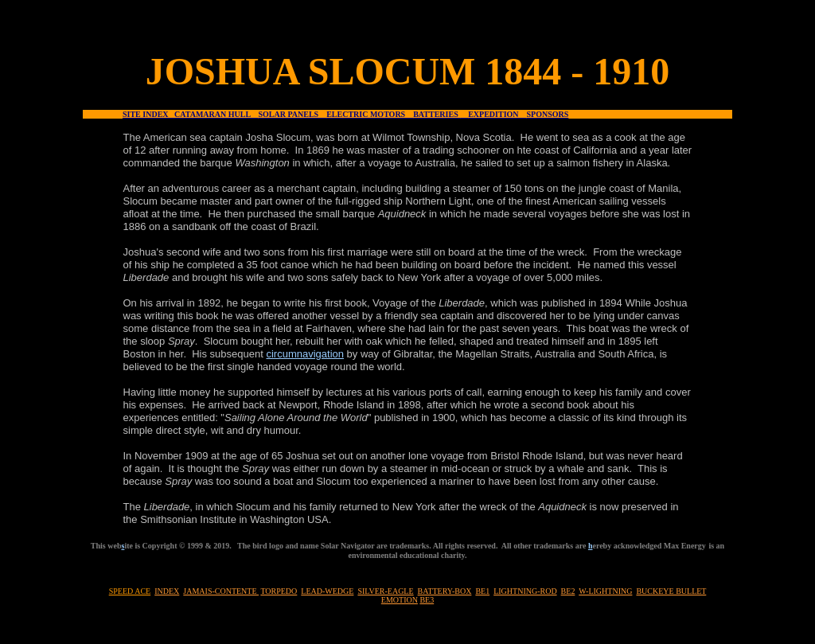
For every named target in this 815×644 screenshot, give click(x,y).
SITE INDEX (148, 114)
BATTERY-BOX (445, 591)
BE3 (427, 600)
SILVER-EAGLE (385, 591)
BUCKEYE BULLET (671, 591)
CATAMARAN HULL (216, 114)
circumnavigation (305, 354)
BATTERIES (437, 114)
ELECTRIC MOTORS (370, 114)
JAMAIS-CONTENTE (221, 591)
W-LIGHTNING (605, 591)
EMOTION (400, 600)
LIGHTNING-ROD (525, 591)
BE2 (568, 591)
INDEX (167, 591)
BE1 (482, 591)
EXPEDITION (497, 114)
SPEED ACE (130, 591)
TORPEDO (279, 591)
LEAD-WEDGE (327, 591)
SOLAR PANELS (293, 114)
